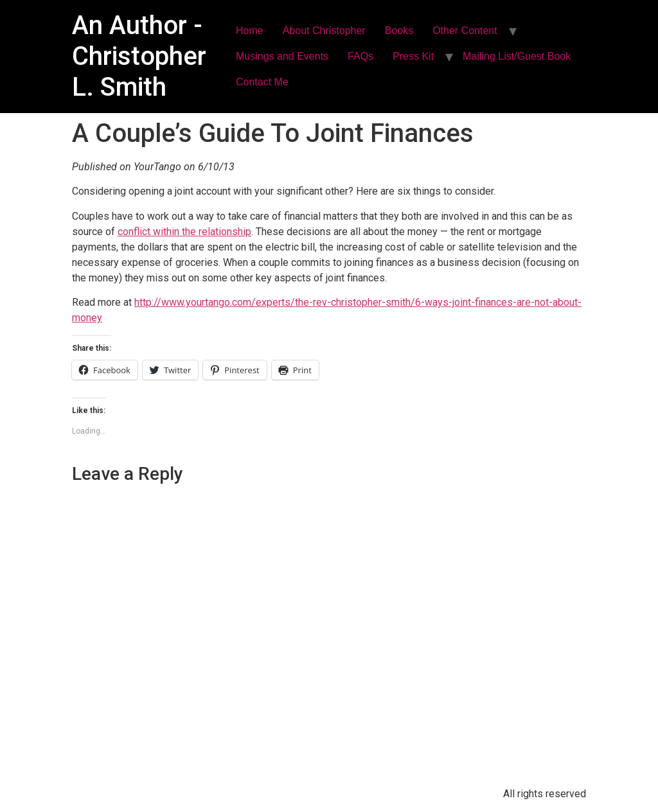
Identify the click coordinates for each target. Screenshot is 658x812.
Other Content (465, 31)
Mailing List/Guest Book (517, 56)
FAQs (360, 56)
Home (250, 31)
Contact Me (262, 82)
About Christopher (324, 31)
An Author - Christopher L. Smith (139, 56)
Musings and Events (282, 56)
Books (399, 31)
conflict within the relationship (184, 232)
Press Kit (413, 56)
